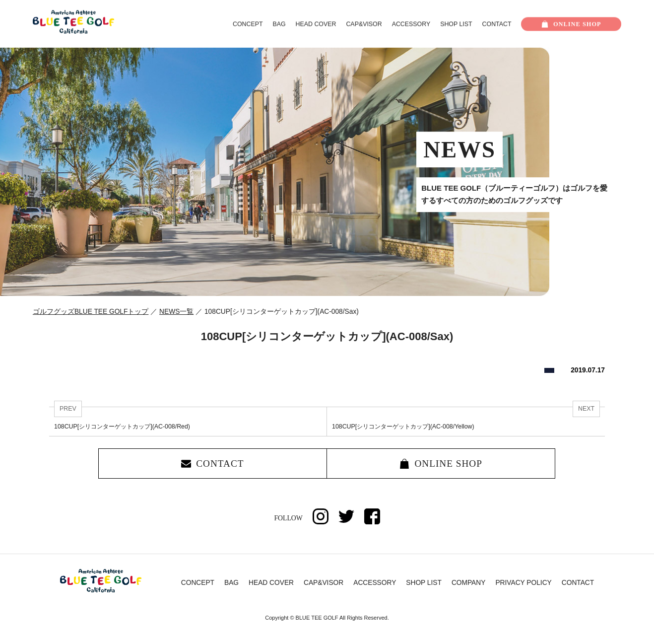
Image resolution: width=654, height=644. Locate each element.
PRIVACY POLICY (523, 583)
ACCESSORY (411, 24)
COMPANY (469, 583)
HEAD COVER (316, 24)
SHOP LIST (456, 24)
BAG (279, 24)
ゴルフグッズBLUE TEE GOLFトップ (91, 312)
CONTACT (497, 24)
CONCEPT (248, 24)
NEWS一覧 (176, 312)
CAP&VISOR (364, 24)
